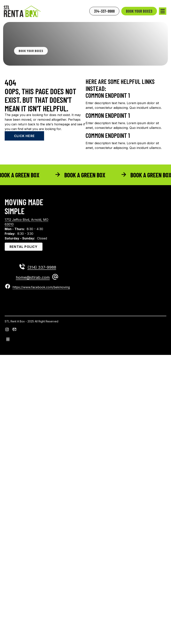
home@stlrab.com (33, 277)
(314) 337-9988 (42, 267)
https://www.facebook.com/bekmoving (41, 287)
